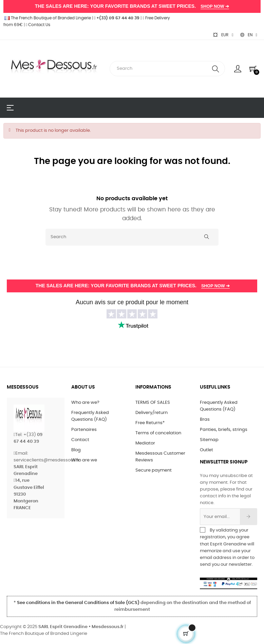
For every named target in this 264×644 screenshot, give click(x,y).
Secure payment (154, 470)
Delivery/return (152, 413)
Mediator (145, 443)
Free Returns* (150, 423)
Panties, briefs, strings (224, 430)
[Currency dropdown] (223, 35)
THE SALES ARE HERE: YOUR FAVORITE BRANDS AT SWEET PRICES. (132, 6)
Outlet (206, 450)
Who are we (84, 460)
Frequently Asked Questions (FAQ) (90, 416)
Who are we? (85, 403)
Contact (80, 440)
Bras (205, 420)
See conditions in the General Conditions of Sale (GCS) (78, 603)
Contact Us (38, 25)
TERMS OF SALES (153, 403)
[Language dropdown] (249, 35)
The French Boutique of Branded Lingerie (47, 18)
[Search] (132, 237)
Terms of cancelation (158, 433)
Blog (76, 450)
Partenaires (84, 430)
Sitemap (209, 440)
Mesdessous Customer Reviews (160, 457)
